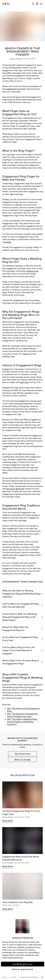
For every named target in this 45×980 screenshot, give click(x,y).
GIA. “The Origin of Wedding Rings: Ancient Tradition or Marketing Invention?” (22, 722)
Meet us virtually (22, 760)
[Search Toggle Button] (33, 4)
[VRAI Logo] (6, 4)
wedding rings (32, 271)
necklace (7, 242)
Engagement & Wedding (29, 977)
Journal (13, 977)
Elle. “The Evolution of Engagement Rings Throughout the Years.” (22, 715)
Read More (8, 821)
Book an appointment (23, 969)
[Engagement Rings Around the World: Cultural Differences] (23, 841)
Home (5, 977)
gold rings (24, 382)
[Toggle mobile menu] (41, 4)
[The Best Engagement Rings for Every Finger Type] (23, 795)
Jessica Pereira (16, 59)
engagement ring (13, 89)
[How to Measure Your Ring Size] (23, 887)
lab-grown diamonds (15, 489)
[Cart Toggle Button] (37, 4)
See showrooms (23, 754)
